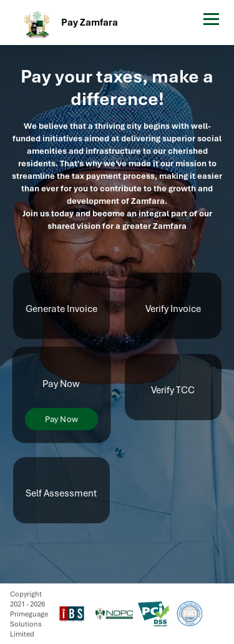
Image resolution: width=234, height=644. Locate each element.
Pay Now (61, 419)
